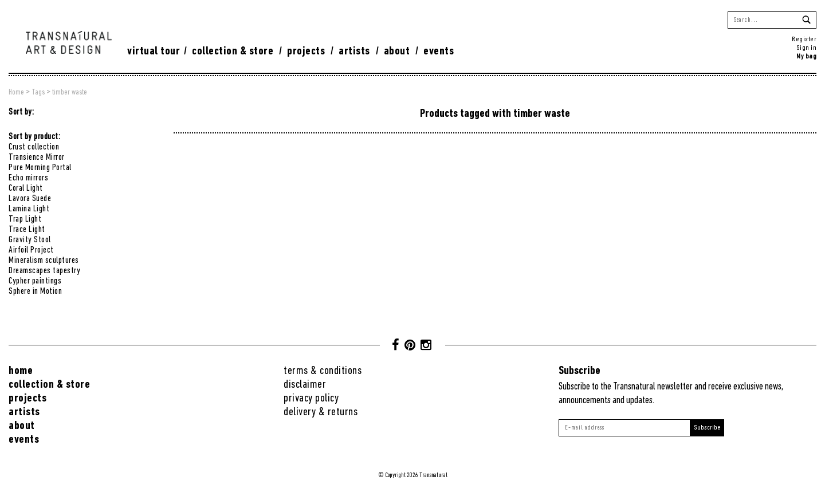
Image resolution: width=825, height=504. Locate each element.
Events (439, 51)
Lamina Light (29, 209)
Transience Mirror (37, 157)
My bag (806, 56)
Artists (354, 51)
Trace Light (27, 230)
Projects (306, 51)
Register (804, 39)
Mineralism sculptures (44, 261)
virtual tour (154, 51)
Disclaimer (305, 385)
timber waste (70, 92)
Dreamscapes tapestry (44, 271)
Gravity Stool (30, 240)
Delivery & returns (321, 412)
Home (16, 92)
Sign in (807, 48)
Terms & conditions (323, 371)
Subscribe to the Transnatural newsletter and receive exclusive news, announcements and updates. (671, 394)
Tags (38, 92)
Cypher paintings (35, 281)
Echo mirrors (28, 178)
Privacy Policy (311, 398)
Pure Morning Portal (40, 168)
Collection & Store (233, 51)
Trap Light (25, 219)
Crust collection (34, 147)
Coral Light (26, 188)
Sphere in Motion (35, 292)
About (397, 51)
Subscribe (707, 428)
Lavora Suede (30, 199)
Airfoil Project (31, 250)
